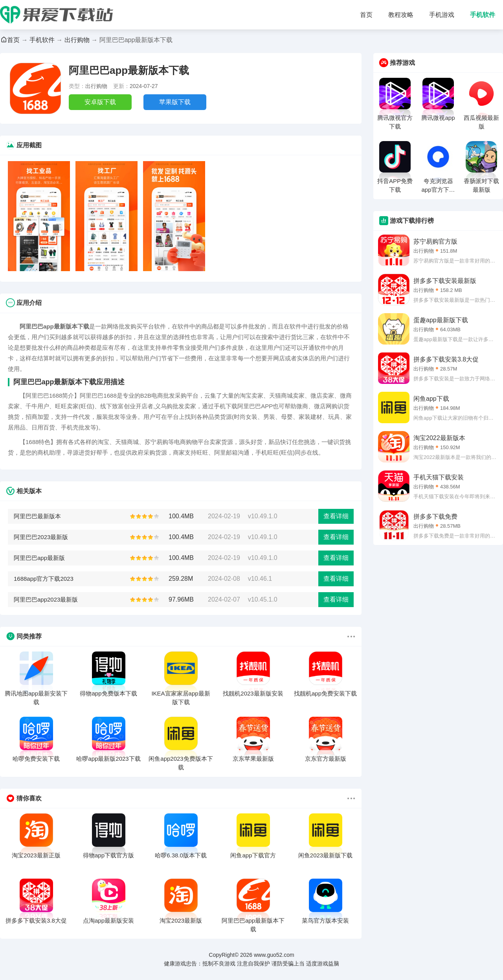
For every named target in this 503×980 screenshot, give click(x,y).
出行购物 (77, 40)
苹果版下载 (175, 102)
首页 (366, 15)
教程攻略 (401, 15)
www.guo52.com (274, 955)
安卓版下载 (100, 102)
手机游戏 (442, 15)
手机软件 (483, 15)
